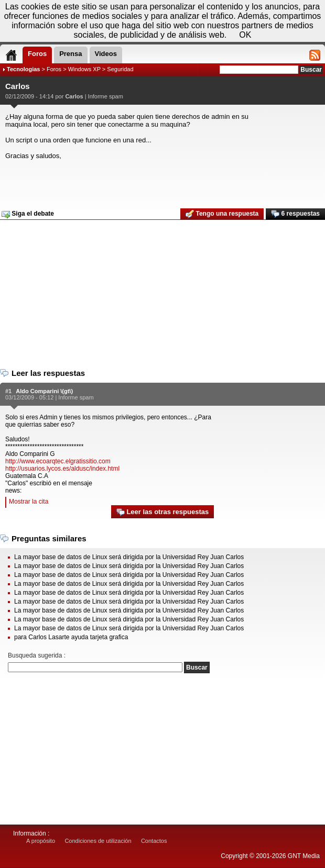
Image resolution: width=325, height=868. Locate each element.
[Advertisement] (161, 181)
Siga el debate (28, 214)
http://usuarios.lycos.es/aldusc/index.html (62, 469)
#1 (8, 391)
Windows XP (84, 69)
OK (245, 35)
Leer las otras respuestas (162, 512)
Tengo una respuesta (222, 214)
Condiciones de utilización (98, 841)
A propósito (41, 841)
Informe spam (106, 96)
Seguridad (120, 69)
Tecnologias (23, 69)
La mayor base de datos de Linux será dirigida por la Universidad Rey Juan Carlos (129, 557)
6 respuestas (295, 214)
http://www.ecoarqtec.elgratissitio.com (58, 461)
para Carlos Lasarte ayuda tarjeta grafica (71, 637)
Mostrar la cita (29, 502)
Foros (54, 69)
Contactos (154, 841)
